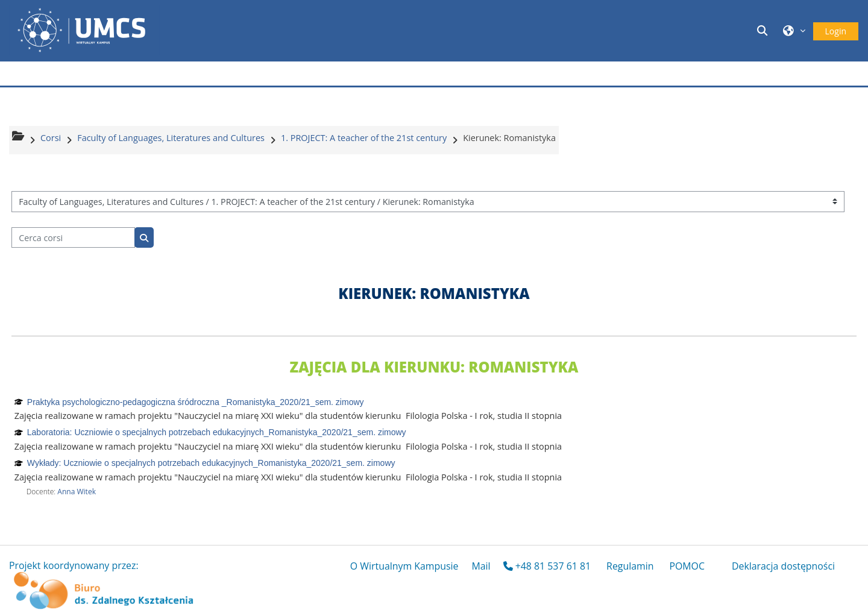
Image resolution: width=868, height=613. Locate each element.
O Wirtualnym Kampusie (404, 566)
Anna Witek (77, 492)
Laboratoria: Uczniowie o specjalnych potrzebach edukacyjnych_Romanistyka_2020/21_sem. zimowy (217, 432)
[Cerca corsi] (73, 238)
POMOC (687, 566)
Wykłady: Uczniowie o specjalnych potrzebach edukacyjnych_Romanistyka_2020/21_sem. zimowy (211, 463)
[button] (764, 30)
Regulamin (630, 566)
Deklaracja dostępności (783, 566)
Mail (481, 566)
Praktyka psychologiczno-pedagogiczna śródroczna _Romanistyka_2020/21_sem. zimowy (196, 402)
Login (836, 31)
